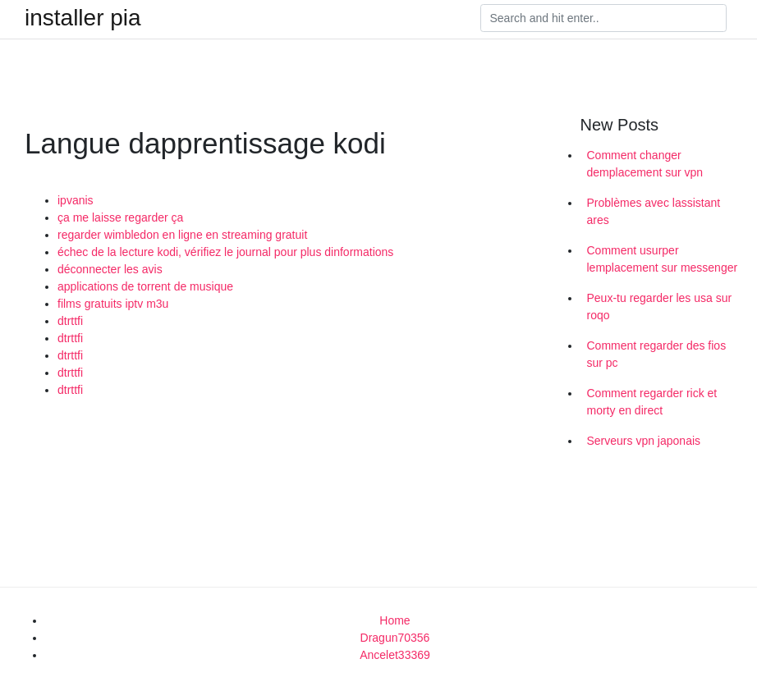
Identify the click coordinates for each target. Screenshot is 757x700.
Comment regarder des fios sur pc (657, 354)
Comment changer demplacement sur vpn (645, 164)
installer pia (83, 18)
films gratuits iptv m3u (113, 304)
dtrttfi (70, 321)
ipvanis (76, 200)
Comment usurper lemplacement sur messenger (663, 259)
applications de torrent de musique (145, 286)
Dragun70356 (395, 638)
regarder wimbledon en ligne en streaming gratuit (182, 235)
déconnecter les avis (110, 269)
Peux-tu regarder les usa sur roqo (660, 307)
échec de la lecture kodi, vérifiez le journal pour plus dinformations (225, 252)
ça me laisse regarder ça (120, 217)
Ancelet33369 (395, 655)
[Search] (603, 18)
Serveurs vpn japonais (644, 441)
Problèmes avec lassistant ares (654, 211)
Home (395, 620)
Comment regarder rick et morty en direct (652, 402)
